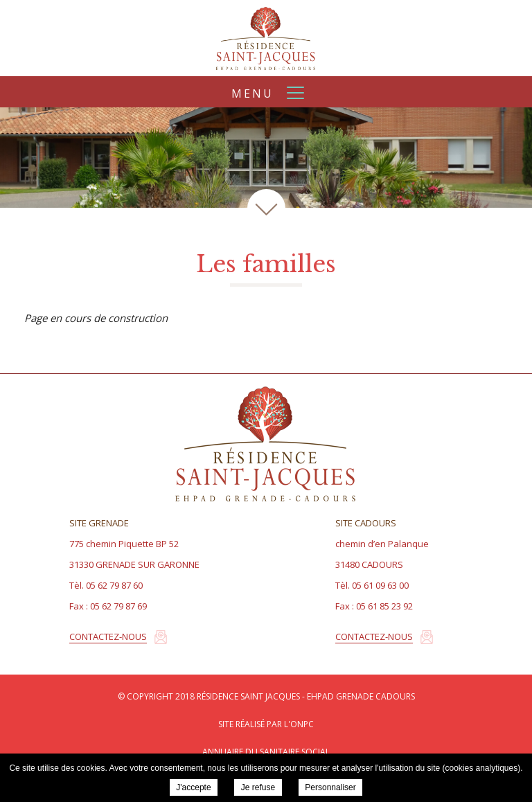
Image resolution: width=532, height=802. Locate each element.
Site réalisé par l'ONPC (266, 724)
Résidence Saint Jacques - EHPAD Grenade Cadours (266, 38)
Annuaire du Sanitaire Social (266, 752)
